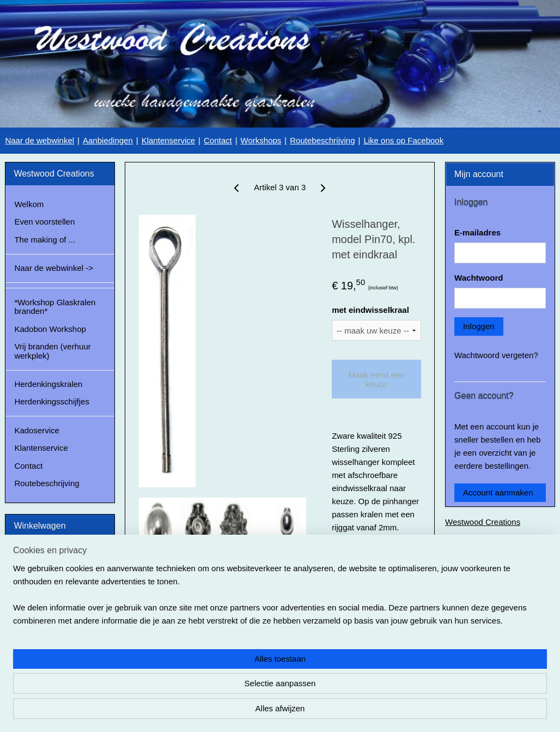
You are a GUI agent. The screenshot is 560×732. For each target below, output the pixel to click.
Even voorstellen (44, 222)
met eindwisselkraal (370, 310)
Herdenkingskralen (48, 384)
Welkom (29, 204)
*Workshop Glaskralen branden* (55, 307)
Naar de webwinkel (39, 140)
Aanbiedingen (108, 140)
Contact (218, 140)
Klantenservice (168, 140)
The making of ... (45, 240)
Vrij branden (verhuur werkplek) (52, 351)
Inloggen (479, 326)
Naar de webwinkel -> (54, 268)
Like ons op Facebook (403, 140)
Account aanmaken (498, 492)
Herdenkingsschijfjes (52, 401)
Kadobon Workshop (50, 329)
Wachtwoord (479, 278)
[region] (208, 686)
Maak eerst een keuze (376, 379)
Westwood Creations (483, 522)
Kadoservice (37, 430)
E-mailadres (477, 232)
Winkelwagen (47, 597)
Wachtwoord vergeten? (496, 355)
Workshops (261, 140)
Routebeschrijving (322, 140)
